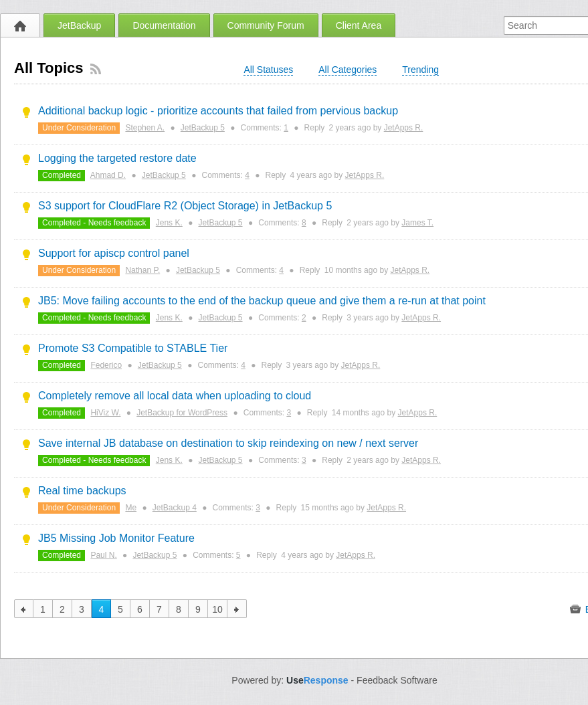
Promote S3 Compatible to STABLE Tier (133, 348)
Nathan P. (142, 270)
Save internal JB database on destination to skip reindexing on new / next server (228, 443)
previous (24, 609)
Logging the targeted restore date (117, 158)
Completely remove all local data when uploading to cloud (175, 396)
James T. (417, 223)
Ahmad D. (108, 175)
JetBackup (79, 25)
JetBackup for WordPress (182, 413)
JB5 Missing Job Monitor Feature (116, 538)
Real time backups (82, 491)
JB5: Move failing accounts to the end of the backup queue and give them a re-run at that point (262, 301)
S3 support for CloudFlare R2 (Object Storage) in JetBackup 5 (185, 206)
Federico (106, 365)
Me (131, 508)
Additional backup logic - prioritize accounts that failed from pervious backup (218, 111)
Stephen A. (145, 128)
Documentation (164, 25)
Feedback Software (397, 680)
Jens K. (169, 223)
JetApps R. (404, 128)
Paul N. (103, 555)
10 (217, 609)
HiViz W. (105, 413)
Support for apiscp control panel (114, 253)
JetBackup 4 (175, 508)
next (237, 609)
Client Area (359, 25)
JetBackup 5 (203, 128)
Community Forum (266, 25)
